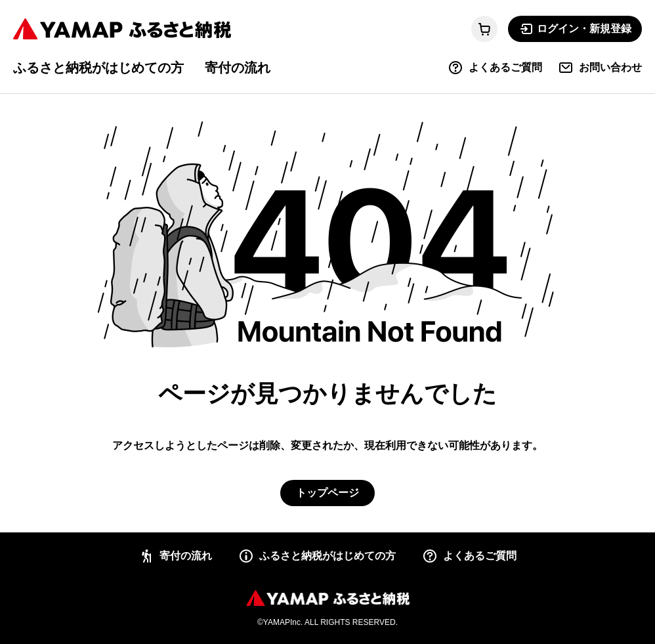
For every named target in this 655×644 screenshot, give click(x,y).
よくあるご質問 (495, 68)
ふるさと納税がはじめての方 (98, 68)
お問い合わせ (600, 68)
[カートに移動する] (484, 29)
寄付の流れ (238, 68)
